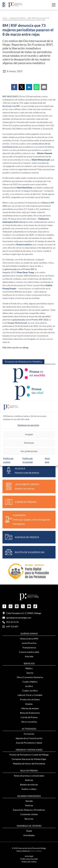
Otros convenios (29, 722)
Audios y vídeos (29, 789)
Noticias (29, 780)
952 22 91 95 (11, 622)
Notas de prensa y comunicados (29, 776)
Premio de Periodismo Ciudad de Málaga (29, 755)
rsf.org (25, 347)
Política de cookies (29, 862)
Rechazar (29, 443)
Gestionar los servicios (28, 425)
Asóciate (29, 656)
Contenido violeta (29, 814)
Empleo (29, 704)
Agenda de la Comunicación (29, 738)
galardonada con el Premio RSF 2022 (31, 320)
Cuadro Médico (30, 682)
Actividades (29, 835)
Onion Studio (36, 851)
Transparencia (29, 647)
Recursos (29, 819)
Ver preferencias (29, 451)
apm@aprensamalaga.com (17, 618)
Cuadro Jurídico (30, 691)
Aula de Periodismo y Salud (29, 743)
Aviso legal (29, 856)
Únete (29, 831)
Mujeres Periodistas (18, 18)
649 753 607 (10, 626)
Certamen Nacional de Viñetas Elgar (29, 759)
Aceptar (29, 434)
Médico (29, 668)
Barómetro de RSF (11, 106)
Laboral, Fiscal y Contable (30, 695)
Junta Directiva (29, 643)
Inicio (5, 18)
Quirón (30, 673)
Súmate (29, 801)
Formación (29, 734)
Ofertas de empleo (30, 708)
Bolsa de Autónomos (30, 713)
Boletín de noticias (29, 785)
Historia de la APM (29, 639)
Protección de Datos (30, 699)
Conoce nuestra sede (29, 652)
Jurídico (29, 686)
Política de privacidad (29, 859)
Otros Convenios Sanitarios (30, 677)
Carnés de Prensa (29, 717)
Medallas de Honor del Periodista (29, 764)
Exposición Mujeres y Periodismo (29, 810)
